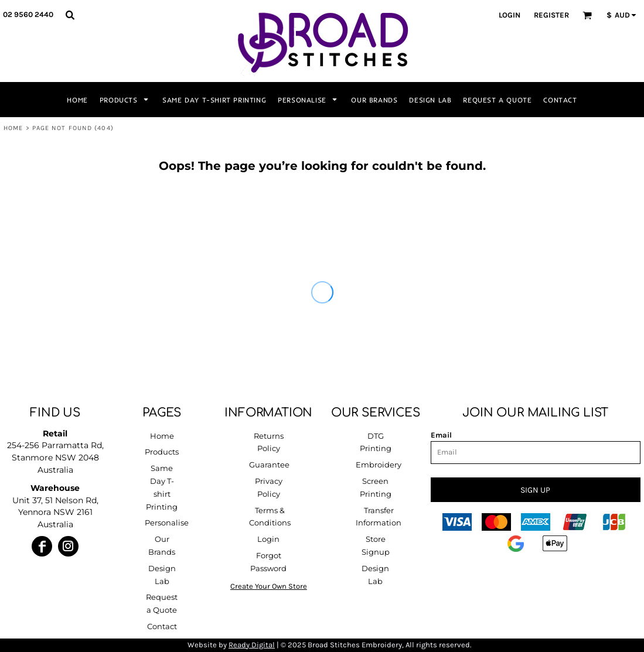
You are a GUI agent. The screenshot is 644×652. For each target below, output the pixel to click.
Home (13, 128)
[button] (70, 15)
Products (162, 452)
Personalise (167, 523)
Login (510, 15)
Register (551, 15)
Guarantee (269, 465)
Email (441, 435)
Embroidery (379, 465)
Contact (162, 626)
